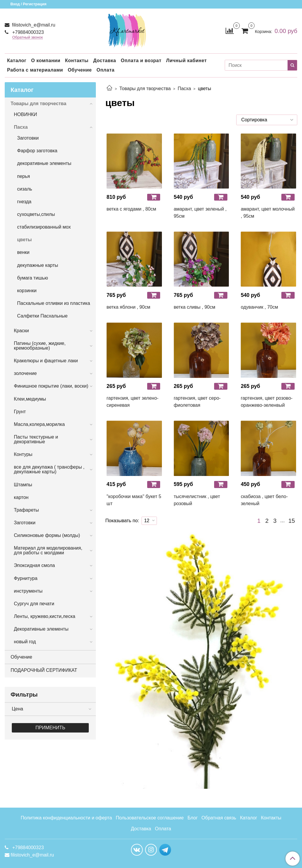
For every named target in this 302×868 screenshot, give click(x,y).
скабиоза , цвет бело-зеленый (264, 500)
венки (23, 252)
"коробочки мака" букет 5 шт (134, 500)
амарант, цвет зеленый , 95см (200, 213)
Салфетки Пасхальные (42, 316)
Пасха (184, 89)
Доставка (105, 61)
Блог (193, 818)
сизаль (25, 189)
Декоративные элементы (41, 629)
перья (23, 176)
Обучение (80, 70)
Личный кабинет (186, 61)
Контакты (77, 61)
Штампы (23, 485)
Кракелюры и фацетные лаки (46, 361)
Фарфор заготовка (37, 151)
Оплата (105, 70)
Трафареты (26, 510)
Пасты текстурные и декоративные (36, 439)
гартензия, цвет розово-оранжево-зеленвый (266, 402)
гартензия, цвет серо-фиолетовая (197, 402)
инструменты (28, 591)
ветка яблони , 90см (128, 307)
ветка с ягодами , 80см (131, 209)
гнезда (24, 202)
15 (292, 521)
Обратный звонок (28, 38)
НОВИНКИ (26, 114)
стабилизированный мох (44, 227)
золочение (25, 373)
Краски (21, 331)
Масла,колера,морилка (39, 424)
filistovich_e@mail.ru (33, 25)
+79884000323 (27, 32)
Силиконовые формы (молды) (47, 535)
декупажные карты (38, 265)
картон (21, 497)
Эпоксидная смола (34, 565)
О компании (46, 61)
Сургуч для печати (34, 604)
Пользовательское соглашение (150, 818)
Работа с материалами (35, 70)
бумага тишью (33, 278)
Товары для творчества (145, 89)
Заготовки (28, 138)
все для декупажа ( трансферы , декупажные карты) (49, 469)
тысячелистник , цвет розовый (197, 500)
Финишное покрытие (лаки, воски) (51, 386)
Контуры (23, 454)
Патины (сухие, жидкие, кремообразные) (40, 346)
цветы (24, 240)
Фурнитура (26, 578)
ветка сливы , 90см (195, 307)
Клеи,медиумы (30, 399)
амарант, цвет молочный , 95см (268, 213)
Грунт (20, 412)
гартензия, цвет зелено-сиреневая (132, 402)
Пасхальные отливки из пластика (54, 303)
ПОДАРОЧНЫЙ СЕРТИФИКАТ (44, 670)
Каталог (17, 61)
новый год (25, 642)
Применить (50, 728)
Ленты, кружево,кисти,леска (45, 616)
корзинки (27, 291)
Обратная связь (219, 818)
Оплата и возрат (141, 61)
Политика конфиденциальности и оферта (66, 818)
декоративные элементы (44, 163)
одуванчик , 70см (259, 307)
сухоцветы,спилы (36, 214)
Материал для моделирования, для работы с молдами (48, 550)
